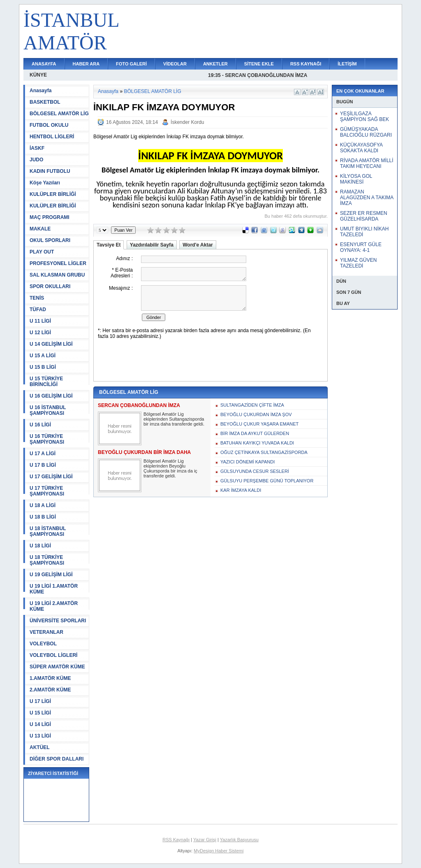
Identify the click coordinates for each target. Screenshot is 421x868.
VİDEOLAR (175, 64)
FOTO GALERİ (131, 64)
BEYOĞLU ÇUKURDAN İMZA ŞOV (256, 414)
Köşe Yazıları (45, 183)
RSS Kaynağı (176, 840)
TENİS (37, 298)
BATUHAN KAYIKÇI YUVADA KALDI (257, 443)
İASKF (37, 148)
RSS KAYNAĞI (306, 64)
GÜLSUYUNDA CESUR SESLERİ (255, 471)
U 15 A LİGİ (43, 356)
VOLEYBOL (43, 644)
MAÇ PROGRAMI (50, 217)
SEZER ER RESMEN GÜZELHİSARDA (364, 216)
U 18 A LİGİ (43, 505)
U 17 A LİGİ (43, 454)
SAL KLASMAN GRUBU (57, 275)
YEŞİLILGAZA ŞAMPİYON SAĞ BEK (364, 116)
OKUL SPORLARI (50, 240)
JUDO (36, 160)
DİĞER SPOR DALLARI (57, 759)
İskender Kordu (187, 122)
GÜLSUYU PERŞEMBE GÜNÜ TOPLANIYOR (267, 481)
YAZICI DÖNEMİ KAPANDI (248, 462)
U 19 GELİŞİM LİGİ (51, 575)
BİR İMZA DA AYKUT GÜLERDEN (255, 433)
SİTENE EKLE (259, 64)
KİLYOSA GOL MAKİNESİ (356, 179)
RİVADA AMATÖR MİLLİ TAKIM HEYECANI (367, 163)
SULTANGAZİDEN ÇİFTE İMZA (252, 405)
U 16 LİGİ (40, 425)
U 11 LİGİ (40, 321)
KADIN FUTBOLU (50, 171)
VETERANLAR (46, 632)
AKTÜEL (40, 747)
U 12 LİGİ (40, 333)
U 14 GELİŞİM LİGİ (51, 344)
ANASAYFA (44, 64)
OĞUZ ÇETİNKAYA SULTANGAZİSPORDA (264, 452)
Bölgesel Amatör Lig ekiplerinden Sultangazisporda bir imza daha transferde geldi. (174, 419)
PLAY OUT (42, 252)
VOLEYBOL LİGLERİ (53, 655)
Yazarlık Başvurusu (239, 840)
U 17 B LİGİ (43, 465)
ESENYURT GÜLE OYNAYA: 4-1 (361, 247)
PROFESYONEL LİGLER (58, 263)
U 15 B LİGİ (43, 367)
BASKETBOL (45, 102)
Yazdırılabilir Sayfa (152, 245)
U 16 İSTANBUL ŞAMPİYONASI (48, 410)
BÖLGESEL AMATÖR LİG (59, 114)
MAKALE (40, 229)
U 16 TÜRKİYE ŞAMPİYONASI (47, 439)
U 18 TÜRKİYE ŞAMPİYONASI (47, 560)
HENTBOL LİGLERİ (52, 137)
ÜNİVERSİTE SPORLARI (58, 621)
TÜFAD (38, 310)
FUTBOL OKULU (49, 125)
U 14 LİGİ (40, 724)
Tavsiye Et (109, 245)
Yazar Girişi (205, 840)
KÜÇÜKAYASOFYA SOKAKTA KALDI (361, 148)
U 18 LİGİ (40, 546)
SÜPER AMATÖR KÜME (57, 667)
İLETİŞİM (347, 64)
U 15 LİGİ (40, 713)
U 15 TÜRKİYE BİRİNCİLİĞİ (46, 382)
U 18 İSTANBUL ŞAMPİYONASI (48, 531)
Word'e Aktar (198, 245)
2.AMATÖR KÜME (50, 690)
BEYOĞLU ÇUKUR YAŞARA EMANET (259, 424)
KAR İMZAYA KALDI (241, 490)
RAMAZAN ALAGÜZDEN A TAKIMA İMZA (367, 198)
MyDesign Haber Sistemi (219, 851)
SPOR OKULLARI (50, 286)
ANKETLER (215, 64)
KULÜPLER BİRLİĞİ (53, 194)
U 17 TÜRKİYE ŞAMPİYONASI (47, 491)
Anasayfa (40, 91)
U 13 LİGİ (40, 736)
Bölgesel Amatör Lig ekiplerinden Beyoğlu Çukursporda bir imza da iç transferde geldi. (170, 468)
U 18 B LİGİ (43, 517)
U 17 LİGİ (40, 701)
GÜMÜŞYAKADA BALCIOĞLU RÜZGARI (366, 132)
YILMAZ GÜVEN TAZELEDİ (358, 263)
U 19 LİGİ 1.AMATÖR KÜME (54, 589)
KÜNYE (38, 75)
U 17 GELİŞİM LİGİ (51, 477)
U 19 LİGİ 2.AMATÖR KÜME (54, 606)
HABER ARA (86, 64)
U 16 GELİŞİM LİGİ (51, 396)
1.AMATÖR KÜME (50, 678)
